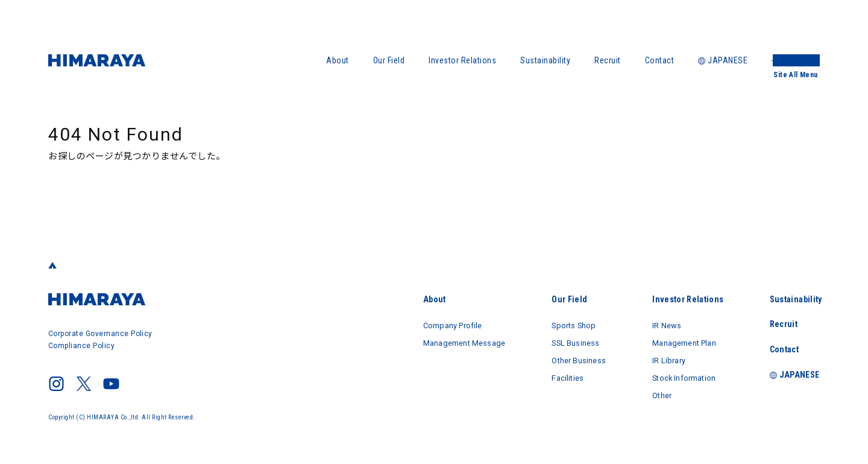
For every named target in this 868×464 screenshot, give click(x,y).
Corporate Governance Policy (101, 334)
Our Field (389, 60)
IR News (659, 325)
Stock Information (680, 375)
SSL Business (560, 342)
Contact (660, 60)
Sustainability (545, 60)
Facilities (551, 375)
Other (655, 392)
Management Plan (681, 342)
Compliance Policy (82, 346)
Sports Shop (558, 325)
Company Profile (425, 325)
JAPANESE (723, 60)
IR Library (662, 358)
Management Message (438, 342)
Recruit (608, 60)
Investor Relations (462, 60)
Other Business (564, 358)
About (338, 60)
